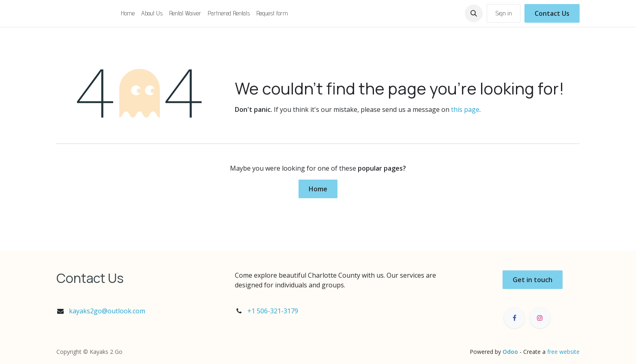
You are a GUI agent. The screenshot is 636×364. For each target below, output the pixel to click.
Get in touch (533, 280)
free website (563, 352)
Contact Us (552, 13)
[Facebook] (514, 318)
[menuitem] (128, 13)
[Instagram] (540, 318)
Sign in (504, 13)
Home (318, 189)
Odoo (511, 352)
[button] (474, 13)
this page (465, 109)
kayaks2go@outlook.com (107, 311)
